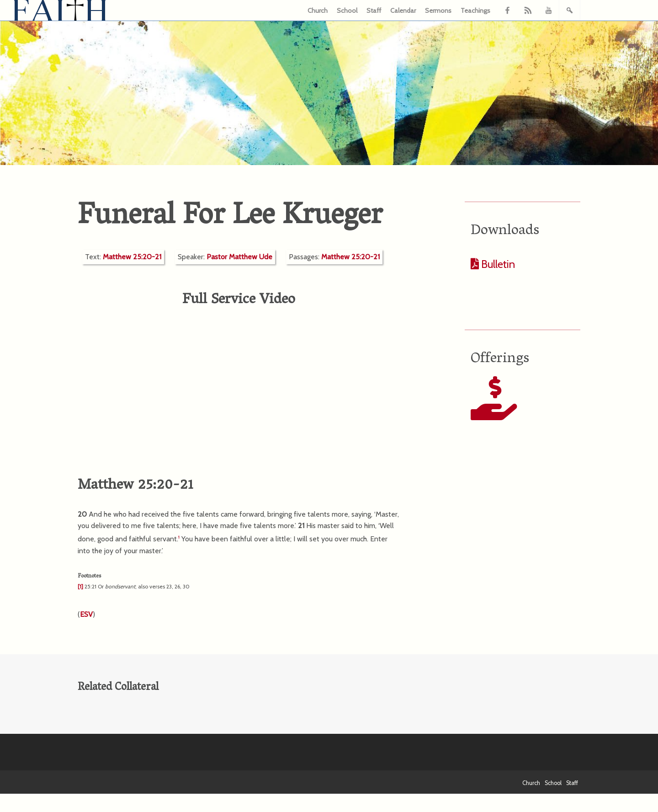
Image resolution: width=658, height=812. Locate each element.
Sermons (438, 11)
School (347, 11)
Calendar (403, 11)
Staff (374, 11)
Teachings (475, 11)
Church (318, 11)
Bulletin (497, 264)
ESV (86, 614)
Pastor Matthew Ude (239, 257)
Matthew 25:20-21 (132, 257)
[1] (80, 586)
